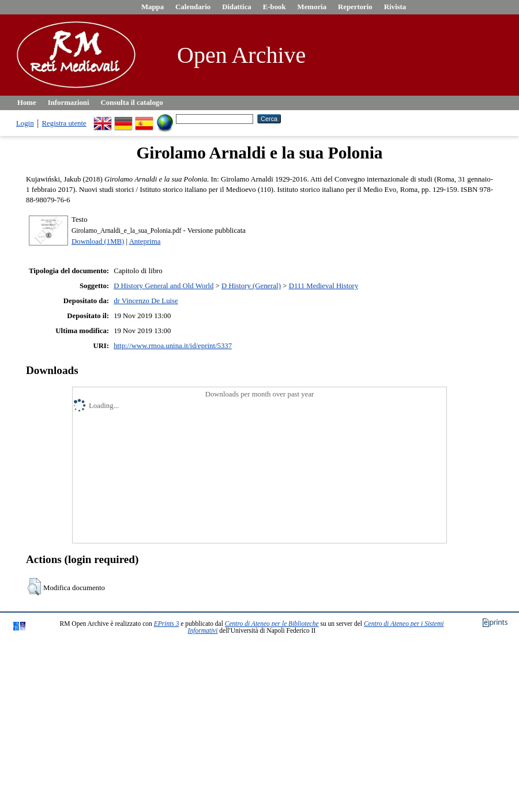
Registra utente (64, 123)
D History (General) (251, 286)
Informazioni (69, 103)
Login (25, 123)
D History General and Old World (163, 286)
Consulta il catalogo (132, 103)
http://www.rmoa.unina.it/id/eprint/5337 (173, 346)
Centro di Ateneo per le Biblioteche (272, 624)
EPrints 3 (167, 624)
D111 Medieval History (324, 286)
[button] (34, 587)
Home (27, 103)
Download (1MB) (98, 241)
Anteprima (145, 241)
